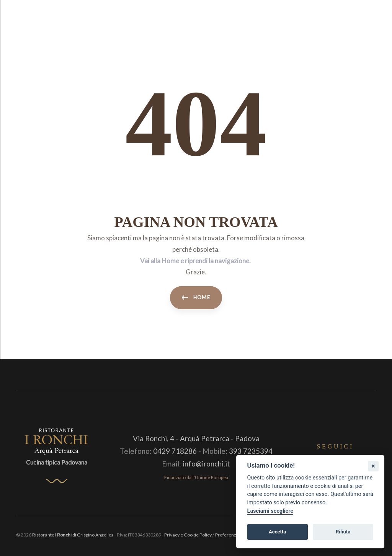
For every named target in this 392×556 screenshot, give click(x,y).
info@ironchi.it (206, 464)
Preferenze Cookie (235, 535)
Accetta (277, 532)
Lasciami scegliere (270, 511)
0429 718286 (175, 451)
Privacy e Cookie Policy (188, 535)
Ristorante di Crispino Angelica (73, 535)
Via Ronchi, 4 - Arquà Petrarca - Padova (196, 438)
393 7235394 (251, 451)
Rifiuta (343, 532)
